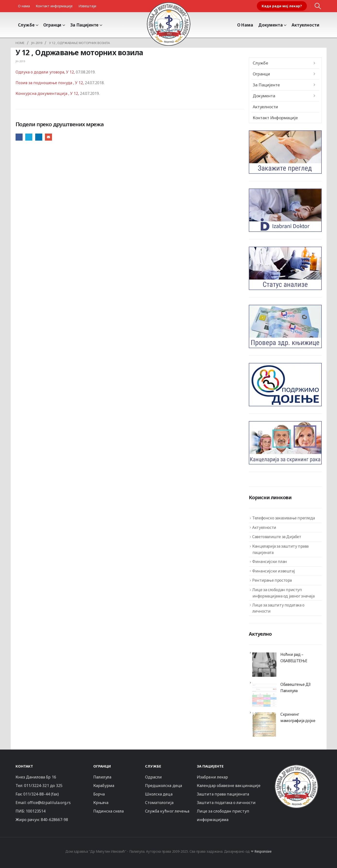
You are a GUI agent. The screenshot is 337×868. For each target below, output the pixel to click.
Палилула (102, 777)
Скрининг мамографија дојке (298, 717)
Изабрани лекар (212, 777)
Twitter (29, 137)
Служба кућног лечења (167, 811)
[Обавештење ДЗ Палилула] (264, 695)
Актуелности (305, 25)
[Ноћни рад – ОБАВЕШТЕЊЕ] (264, 665)
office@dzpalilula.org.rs (49, 803)
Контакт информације (54, 6)
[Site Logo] (169, 24)
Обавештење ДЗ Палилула (295, 687)
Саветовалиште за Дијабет (277, 537)
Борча (99, 794)
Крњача (101, 803)
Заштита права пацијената (223, 794)
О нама (24, 6)
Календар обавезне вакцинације (229, 786)
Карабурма (104, 786)
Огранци (52, 25)
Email (48, 137)
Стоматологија (159, 803)
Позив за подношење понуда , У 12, (50, 83)
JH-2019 (20, 61)
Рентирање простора (272, 580)
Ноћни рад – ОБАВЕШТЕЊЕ (294, 658)
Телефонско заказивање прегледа (283, 518)
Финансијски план (270, 561)
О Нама (245, 25)
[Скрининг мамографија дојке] (264, 724)
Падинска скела (109, 811)
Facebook (19, 137)
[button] (318, 6)
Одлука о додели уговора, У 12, (46, 72)
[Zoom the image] (296, 767)
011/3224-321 (37, 786)
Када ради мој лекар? (282, 6)
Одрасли (153, 777)
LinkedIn (39, 137)
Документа (271, 25)
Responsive (263, 851)
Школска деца (159, 794)
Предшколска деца (164, 786)
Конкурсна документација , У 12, (48, 93)
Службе (26, 25)
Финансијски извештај (273, 571)
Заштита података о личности (226, 803)
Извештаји (87, 6)
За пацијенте (84, 25)
